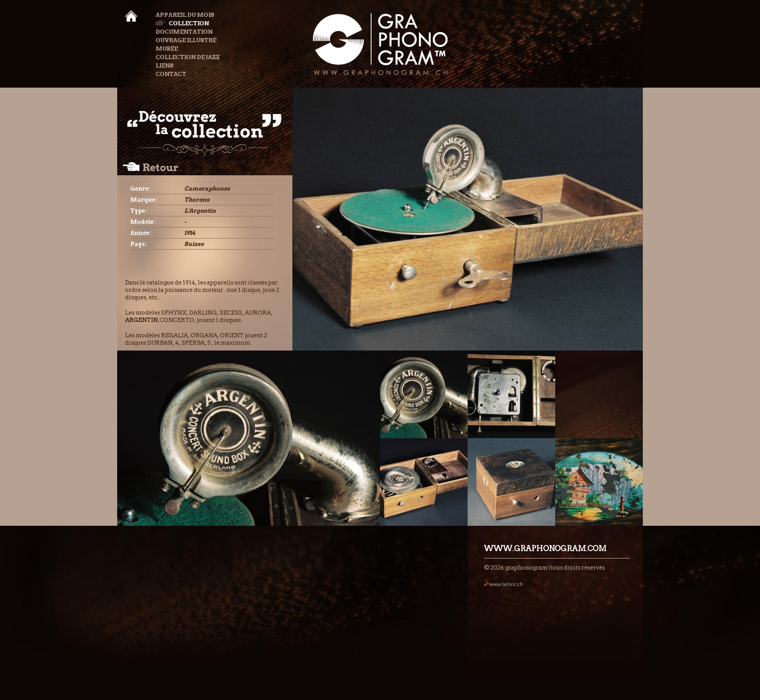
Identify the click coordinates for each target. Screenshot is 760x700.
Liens (165, 65)
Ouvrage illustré (186, 40)
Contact (171, 74)
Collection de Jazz (188, 57)
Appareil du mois (185, 15)
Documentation (184, 32)
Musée (167, 49)
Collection (182, 23)
